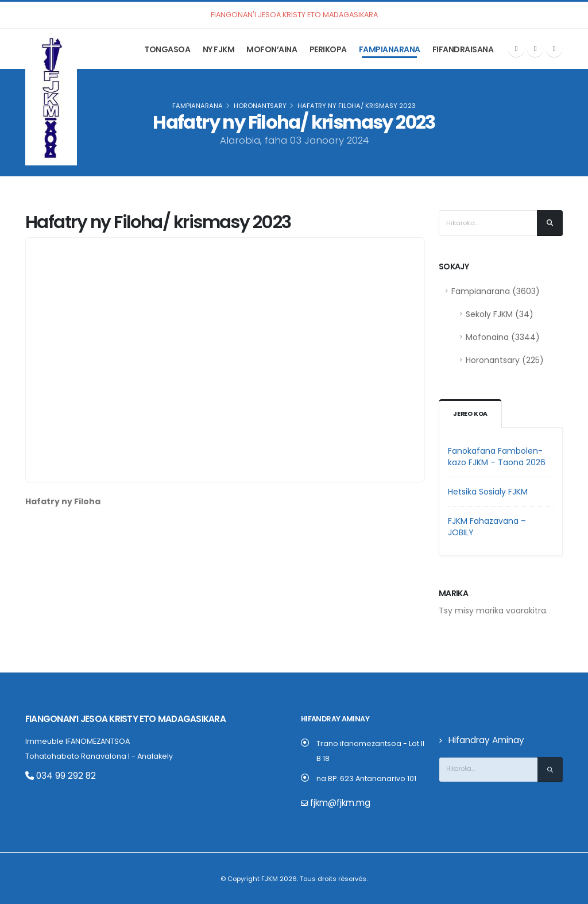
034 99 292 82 (55, 775)
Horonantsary (260, 106)
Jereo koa (471, 414)
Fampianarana (390, 49)
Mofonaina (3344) (503, 337)
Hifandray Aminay (481, 740)
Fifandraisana (463, 49)
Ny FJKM (219, 49)
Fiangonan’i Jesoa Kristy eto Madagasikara (110, 719)
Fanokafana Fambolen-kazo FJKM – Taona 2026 (497, 457)
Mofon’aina (272, 49)
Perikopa (328, 49)
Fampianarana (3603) (496, 291)
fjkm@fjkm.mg (336, 803)
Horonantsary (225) (505, 360)
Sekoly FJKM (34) (500, 314)
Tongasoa (167, 49)
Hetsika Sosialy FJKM (488, 492)
